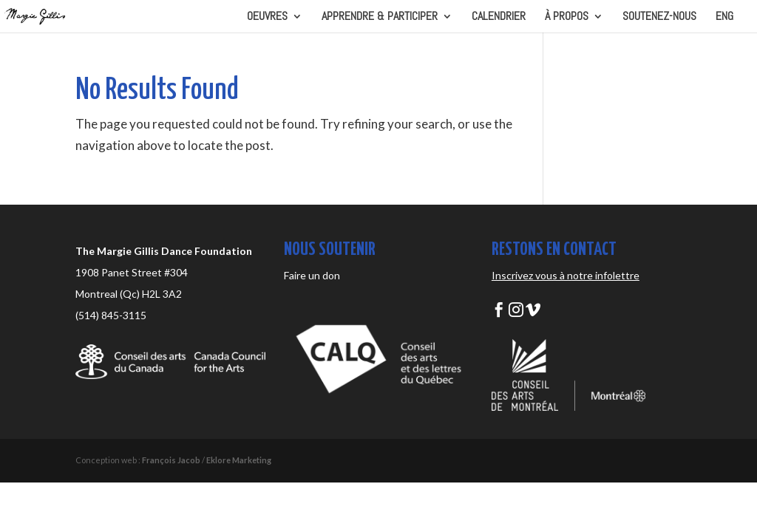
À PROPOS (567, 17)
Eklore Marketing (239, 460)
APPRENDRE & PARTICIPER (380, 17)
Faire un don (312, 275)
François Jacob (171, 460)
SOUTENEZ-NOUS (659, 17)
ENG (724, 17)
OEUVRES (267, 17)
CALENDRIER (499, 17)
